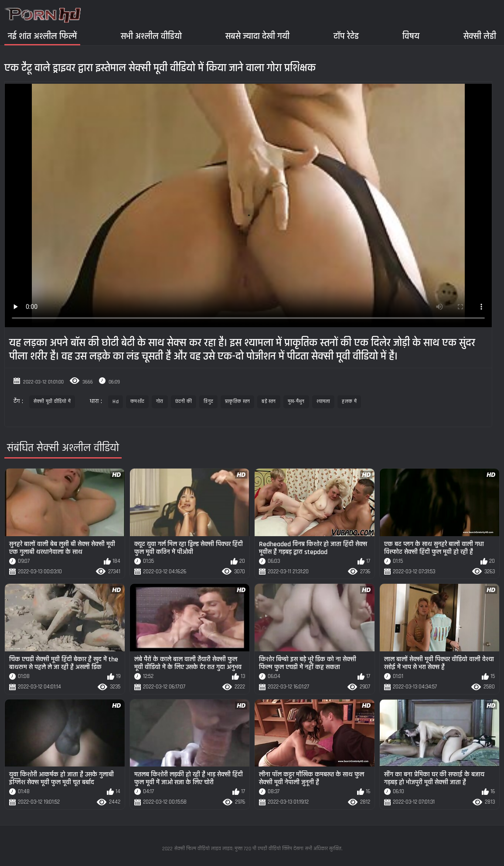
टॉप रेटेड (346, 36)
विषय (411, 36)
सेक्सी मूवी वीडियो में (52, 402)
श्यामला (324, 402)
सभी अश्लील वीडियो (151, 36)
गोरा (160, 402)
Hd (116, 402)
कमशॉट (137, 402)
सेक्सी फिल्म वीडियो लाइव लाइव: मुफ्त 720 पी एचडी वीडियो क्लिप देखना (239, 849)
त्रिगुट (208, 402)
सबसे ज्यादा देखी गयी (257, 36)
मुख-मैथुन (296, 402)
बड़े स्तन (269, 402)
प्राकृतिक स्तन (237, 402)
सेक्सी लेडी (480, 36)
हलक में (349, 402)
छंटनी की (184, 402)
